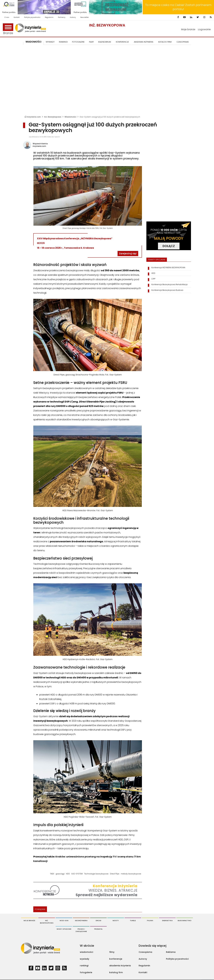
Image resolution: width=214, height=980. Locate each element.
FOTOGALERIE (78, 42)
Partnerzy (62, 17)
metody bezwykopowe (131, 874)
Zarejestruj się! (128, 254)
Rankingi (63, 42)
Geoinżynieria (81, 921)
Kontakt (17, 17)
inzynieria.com (39, 146)
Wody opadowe (64, 929)
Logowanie (204, 29)
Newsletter (84, 17)
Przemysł (98, 929)
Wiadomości (33, 42)
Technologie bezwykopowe (96, 874)
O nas (7, 17)
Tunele (133, 921)
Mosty (116, 921)
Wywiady (50, 42)
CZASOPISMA (183, 42)
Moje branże (188, 29)
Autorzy (73, 17)
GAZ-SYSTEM (77, 874)
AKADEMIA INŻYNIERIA (144, 42)
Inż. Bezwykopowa (107, 25)
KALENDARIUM (105, 42)
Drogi (98, 921)
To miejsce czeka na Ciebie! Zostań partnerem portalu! (178, 7)
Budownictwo (185, 921)
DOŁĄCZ (169, 246)
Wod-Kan (64, 921)
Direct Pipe (115, 874)
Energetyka (167, 921)
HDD (68, 874)
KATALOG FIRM (165, 42)
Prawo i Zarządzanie (81, 930)
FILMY (91, 42)
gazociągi (60, 874)
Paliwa (150, 921)
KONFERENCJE (122, 42)
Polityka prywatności (32, 17)
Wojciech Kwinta (40, 144)
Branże (8, 29)
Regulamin (49, 17)
